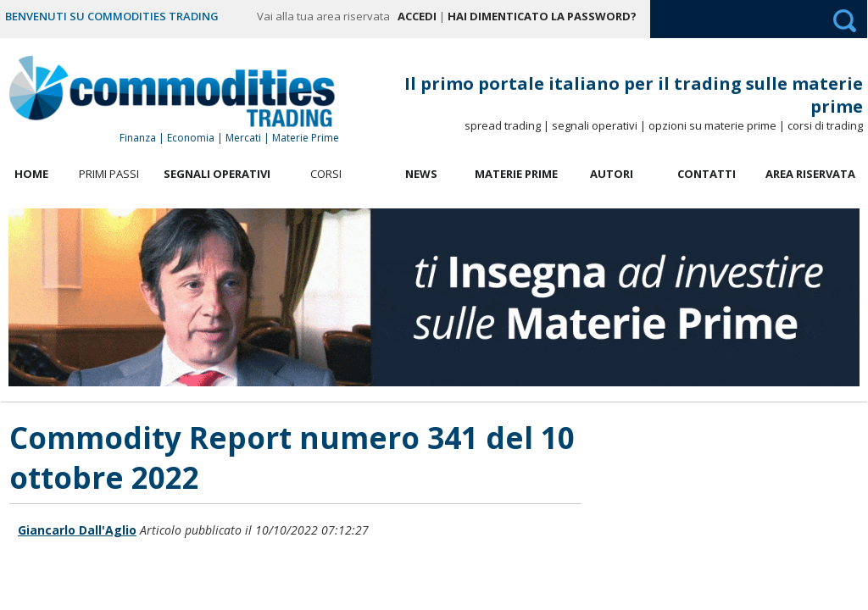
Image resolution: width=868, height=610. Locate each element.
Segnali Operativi (217, 174)
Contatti (707, 174)
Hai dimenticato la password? (542, 16)
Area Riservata (810, 174)
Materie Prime (516, 174)
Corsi (326, 174)
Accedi (417, 16)
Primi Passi (109, 174)
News (421, 174)
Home (31, 174)
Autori (612, 174)
